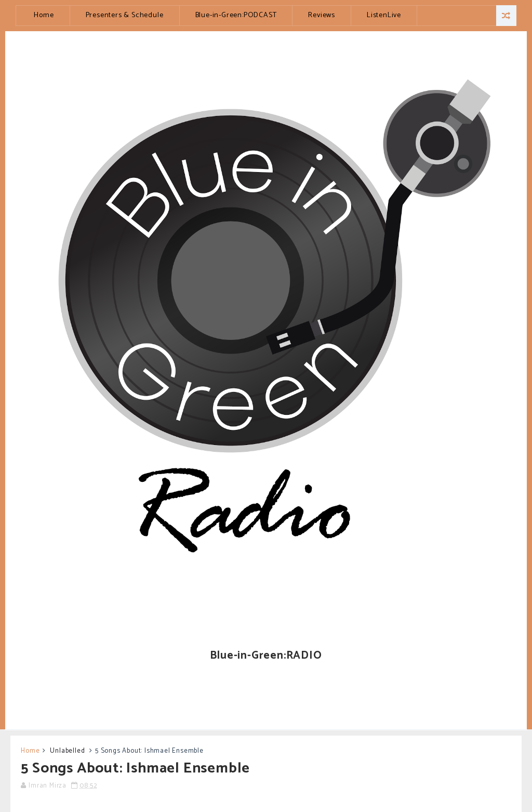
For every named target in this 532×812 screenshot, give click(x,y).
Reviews (322, 15)
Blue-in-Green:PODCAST (236, 15)
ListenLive (384, 15)
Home (44, 15)
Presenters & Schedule (125, 15)
